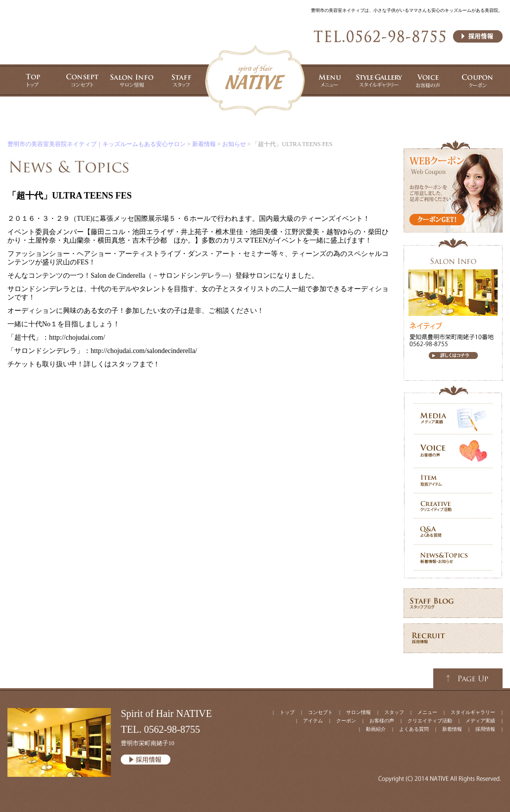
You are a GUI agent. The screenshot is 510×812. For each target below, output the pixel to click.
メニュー (427, 712)
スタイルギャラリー (473, 712)
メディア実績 (480, 721)
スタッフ (394, 712)
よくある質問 (414, 729)
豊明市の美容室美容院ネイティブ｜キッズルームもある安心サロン (97, 144)
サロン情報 (358, 712)
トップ (287, 712)
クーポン (346, 721)
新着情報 (204, 144)
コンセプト (320, 712)
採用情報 (485, 729)
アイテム (313, 721)
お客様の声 (382, 721)
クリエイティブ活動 (430, 721)
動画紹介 (376, 729)
